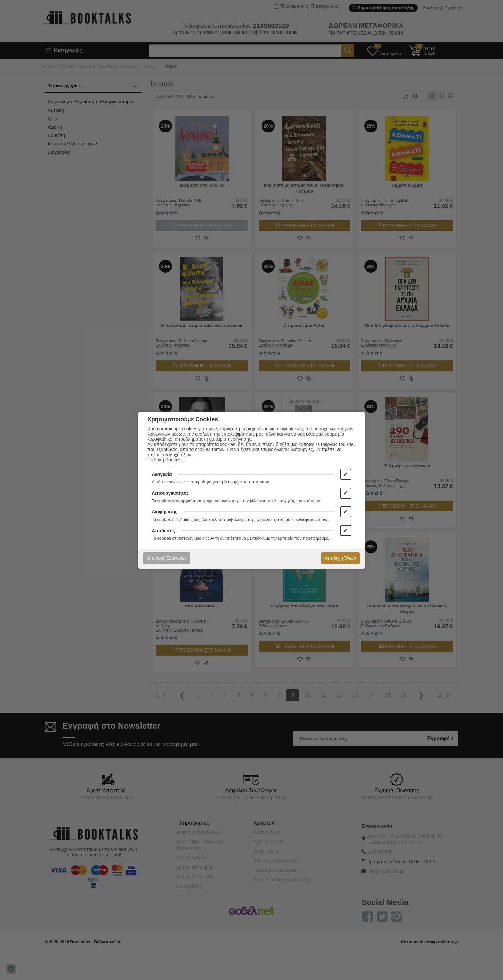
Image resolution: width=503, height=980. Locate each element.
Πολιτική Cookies (165, 460)
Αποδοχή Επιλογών (167, 558)
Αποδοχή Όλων (340, 558)
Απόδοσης (163, 531)
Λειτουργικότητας (170, 493)
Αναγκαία (162, 474)
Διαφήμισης (164, 512)
